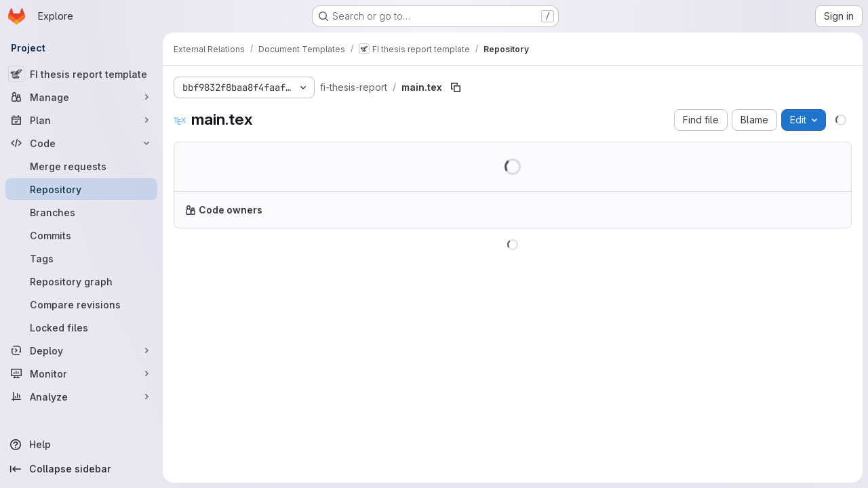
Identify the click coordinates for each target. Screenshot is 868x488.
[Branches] (81, 212)
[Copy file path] (456, 87)
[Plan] (81, 120)
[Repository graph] (81, 281)
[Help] (81, 445)
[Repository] (81, 189)
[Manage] (81, 97)
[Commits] (81, 235)
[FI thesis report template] (81, 74)
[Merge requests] (81, 166)
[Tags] (81, 258)
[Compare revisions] (81, 304)
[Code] (81, 143)
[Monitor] (81, 373)
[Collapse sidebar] (81, 469)
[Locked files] (81, 327)
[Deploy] (81, 350)
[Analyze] (81, 396)
